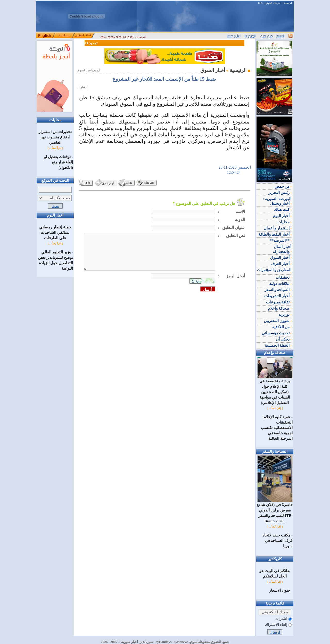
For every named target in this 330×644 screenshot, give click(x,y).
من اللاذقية (282, 327)
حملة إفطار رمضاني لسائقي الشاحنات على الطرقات (55, 233)
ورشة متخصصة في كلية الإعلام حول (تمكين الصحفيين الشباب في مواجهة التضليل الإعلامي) (275, 390)
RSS (260, 3)
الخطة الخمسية (278, 345)
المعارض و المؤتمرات (274, 271)
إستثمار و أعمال (278, 228)
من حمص (283, 186)
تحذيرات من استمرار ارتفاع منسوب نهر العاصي (55, 137)
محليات (284, 222)
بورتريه (285, 315)
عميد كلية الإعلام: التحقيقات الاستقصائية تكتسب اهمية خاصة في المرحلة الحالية (277, 428)
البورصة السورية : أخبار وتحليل (277, 201)
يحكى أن (284, 339)
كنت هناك (283, 210)
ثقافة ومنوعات (279, 302)
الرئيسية (288, 3)
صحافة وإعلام (280, 308)
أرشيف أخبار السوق (89, 71)
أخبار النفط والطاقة (275, 234)
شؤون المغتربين (278, 321)
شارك (82, 87)
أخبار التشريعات (278, 296)
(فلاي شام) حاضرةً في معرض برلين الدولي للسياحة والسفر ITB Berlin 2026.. (275, 511)
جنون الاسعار (280, 590)
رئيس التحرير (280, 193)
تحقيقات (283, 277)
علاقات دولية (280, 284)
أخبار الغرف (281, 264)
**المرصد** (280, 241)
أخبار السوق (281, 258)
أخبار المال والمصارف (282, 249)
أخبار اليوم (282, 216)
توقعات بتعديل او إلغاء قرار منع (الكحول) (59, 162)
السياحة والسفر (278, 290)
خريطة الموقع (273, 3)
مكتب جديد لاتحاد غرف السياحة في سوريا (278, 541)
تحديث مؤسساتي (277, 333)
